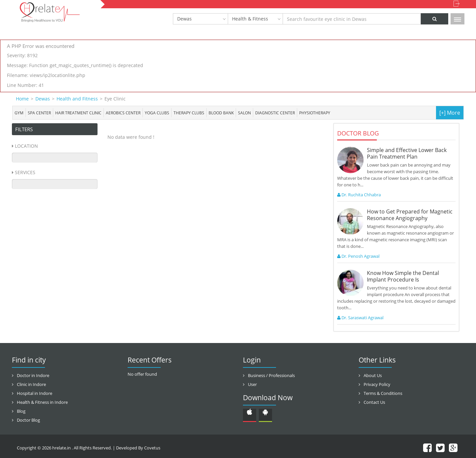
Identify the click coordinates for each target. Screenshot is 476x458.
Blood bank (221, 113)
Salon (244, 113)
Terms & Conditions (383, 393)
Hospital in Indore (35, 393)
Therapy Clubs (189, 113)
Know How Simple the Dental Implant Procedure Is (403, 276)
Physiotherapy (315, 113)
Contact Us (374, 402)
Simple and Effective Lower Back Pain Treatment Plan (407, 153)
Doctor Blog (28, 420)
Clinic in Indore (31, 384)
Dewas (184, 19)
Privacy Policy (377, 384)
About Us (373, 375)
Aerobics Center (123, 113)
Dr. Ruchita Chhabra (359, 195)
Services (25, 172)
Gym (19, 113)
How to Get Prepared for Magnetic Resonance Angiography (410, 215)
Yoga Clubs (157, 113)
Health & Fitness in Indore (42, 402)
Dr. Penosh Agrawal (358, 256)
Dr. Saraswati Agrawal (360, 318)
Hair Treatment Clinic (78, 113)
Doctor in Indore (33, 375)
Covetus (152, 448)
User (252, 384)
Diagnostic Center (275, 113)
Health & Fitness (250, 19)
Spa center (39, 113)
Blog (21, 411)
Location (26, 146)
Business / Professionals (271, 375)
